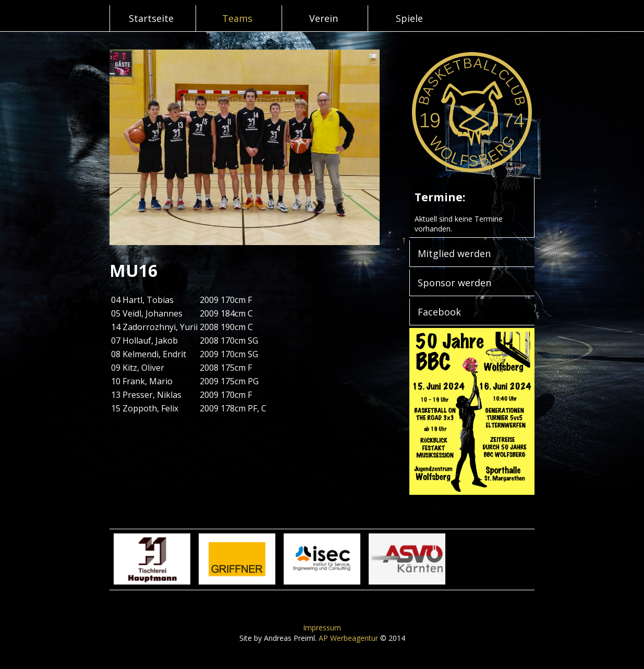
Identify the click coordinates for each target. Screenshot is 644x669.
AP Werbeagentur (348, 638)
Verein (324, 18)
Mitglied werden (454, 253)
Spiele (409, 18)
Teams (237, 18)
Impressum (322, 628)
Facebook (439, 312)
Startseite (151, 18)
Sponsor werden (454, 283)
